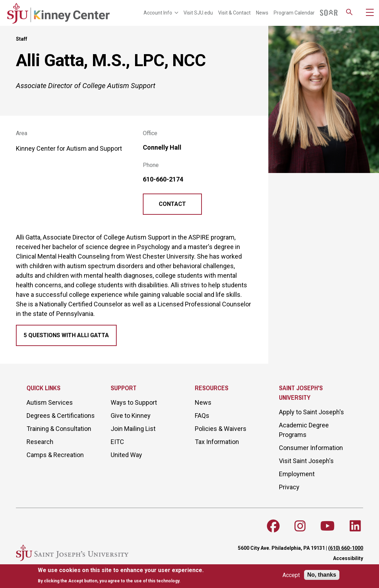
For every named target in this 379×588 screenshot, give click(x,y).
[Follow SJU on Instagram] (300, 526)
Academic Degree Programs (304, 430)
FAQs (202, 416)
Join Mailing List (133, 429)
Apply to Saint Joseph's (311, 412)
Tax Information (217, 442)
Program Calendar (294, 13)
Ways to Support (134, 402)
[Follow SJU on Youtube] (328, 526)
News (262, 13)
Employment (297, 474)
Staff (22, 39)
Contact (172, 204)
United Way (126, 455)
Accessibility (348, 558)
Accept (291, 575)
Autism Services (50, 402)
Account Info (161, 13)
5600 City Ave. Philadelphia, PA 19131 (281, 548)
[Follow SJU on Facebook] (273, 526)
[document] (121, 575)
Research (40, 442)
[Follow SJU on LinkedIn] (355, 526)
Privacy (289, 487)
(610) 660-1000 (346, 548)
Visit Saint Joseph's (306, 461)
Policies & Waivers (221, 429)
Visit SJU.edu (198, 13)
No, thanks (322, 575)
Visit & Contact (234, 13)
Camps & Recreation (55, 455)
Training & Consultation (59, 429)
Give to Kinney (131, 416)
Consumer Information (311, 448)
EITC (117, 442)
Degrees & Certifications (61, 416)
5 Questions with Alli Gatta (66, 335)
